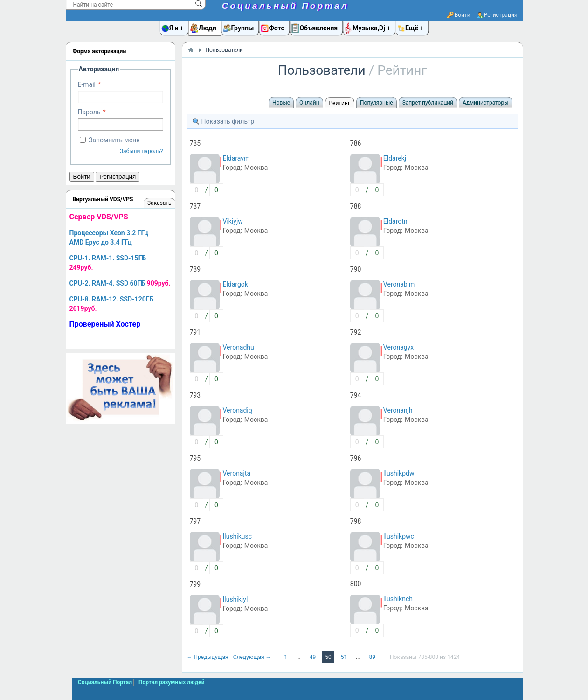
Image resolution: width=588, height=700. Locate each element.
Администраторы (485, 103)
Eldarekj (395, 158)
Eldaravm (236, 158)
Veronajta (237, 473)
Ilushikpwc (399, 536)
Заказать (159, 203)
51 (345, 657)
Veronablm (399, 284)
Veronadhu (239, 347)
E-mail (87, 84)
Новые (281, 103)
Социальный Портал (285, 6)
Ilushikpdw (399, 473)
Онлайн (309, 103)
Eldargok (235, 284)
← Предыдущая (208, 657)
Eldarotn (395, 221)
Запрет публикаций (428, 103)
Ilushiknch (398, 599)
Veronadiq (238, 410)
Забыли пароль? (142, 151)
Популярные (377, 103)
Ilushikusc (238, 536)
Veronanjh (398, 410)
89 (373, 657)
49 (313, 657)
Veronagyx (398, 347)
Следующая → (253, 657)
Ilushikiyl (235, 599)
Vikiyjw (233, 221)
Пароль (89, 112)
